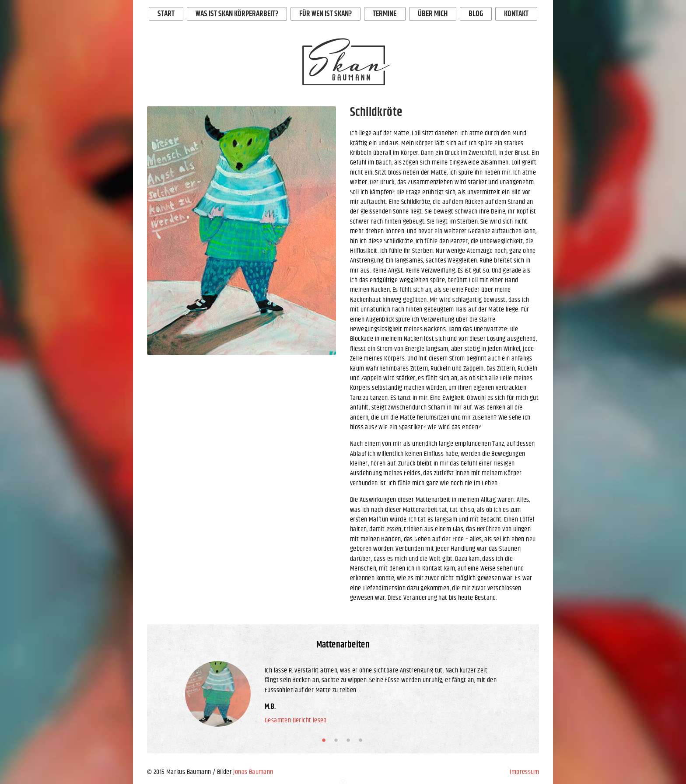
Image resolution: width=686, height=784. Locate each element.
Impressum (524, 772)
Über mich (433, 14)
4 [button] (362, 740)
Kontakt (516, 14)
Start (166, 14)
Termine (385, 14)
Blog (476, 14)
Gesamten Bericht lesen (296, 721)
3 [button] (350, 740)
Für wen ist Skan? (325, 14)
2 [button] (338, 740)
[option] (241, 231)
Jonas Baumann (253, 772)
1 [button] (325, 740)
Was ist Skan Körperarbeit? (237, 14)
